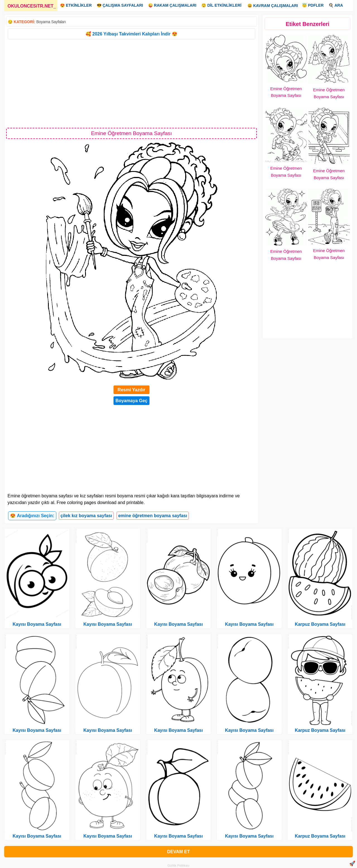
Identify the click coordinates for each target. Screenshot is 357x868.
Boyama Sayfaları (51, 22)
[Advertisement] (132, 83)
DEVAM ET (178, 852)
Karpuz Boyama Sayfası (320, 624)
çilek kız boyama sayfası (86, 516)
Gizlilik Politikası (179, 865)
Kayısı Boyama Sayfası (37, 624)
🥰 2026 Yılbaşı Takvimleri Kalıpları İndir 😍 (132, 34)
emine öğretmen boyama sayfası (153, 516)
